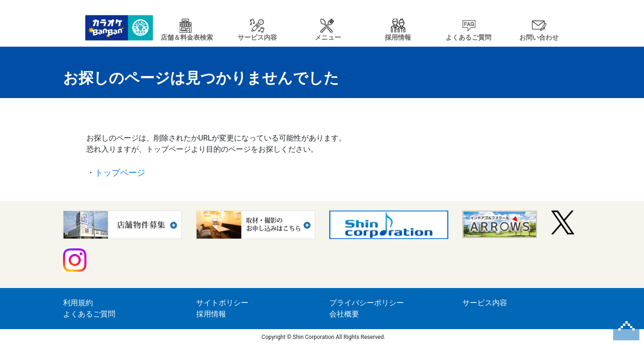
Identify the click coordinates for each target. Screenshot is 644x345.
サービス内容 (485, 303)
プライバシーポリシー (367, 303)
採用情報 (211, 314)
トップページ (120, 172)
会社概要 (344, 314)
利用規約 (78, 303)
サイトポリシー (222, 303)
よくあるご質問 (89, 314)
